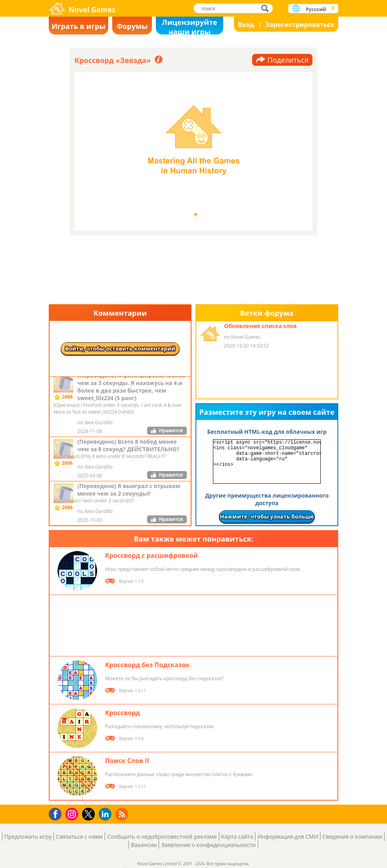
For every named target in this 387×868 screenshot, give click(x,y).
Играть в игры (79, 26)
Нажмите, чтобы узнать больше (267, 516)
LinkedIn (106, 814)
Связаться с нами (79, 837)
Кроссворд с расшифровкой (151, 555)
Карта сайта (237, 837)
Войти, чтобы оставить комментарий (120, 348)
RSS (123, 814)
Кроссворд (123, 713)
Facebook (57, 813)
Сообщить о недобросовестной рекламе (162, 837)
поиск (267, 8)
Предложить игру (28, 837)
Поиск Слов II (127, 761)
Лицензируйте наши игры (189, 26)
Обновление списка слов (260, 326)
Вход (246, 25)
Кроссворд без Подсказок (148, 665)
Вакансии (144, 845)
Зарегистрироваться (300, 25)
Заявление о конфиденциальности (208, 845)
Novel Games (92, 10)
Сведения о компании (352, 837)
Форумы (132, 26)
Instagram (73, 814)
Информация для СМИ (288, 837)
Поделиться (288, 60)
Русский (316, 9)
